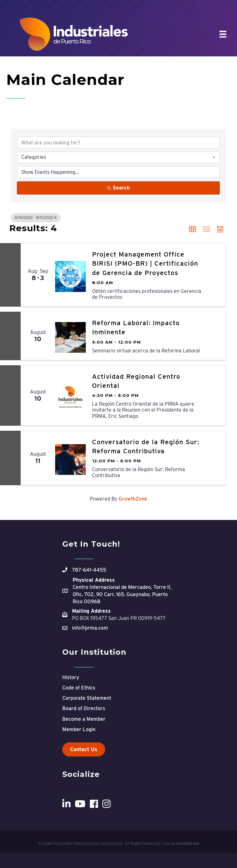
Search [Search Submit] (118, 188)
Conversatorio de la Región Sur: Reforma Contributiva (146, 446)
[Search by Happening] (118, 172)
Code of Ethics (79, 688)
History (71, 677)
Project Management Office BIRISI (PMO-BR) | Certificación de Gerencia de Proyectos (145, 263)
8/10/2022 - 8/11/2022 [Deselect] (36, 218)
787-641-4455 (89, 570)
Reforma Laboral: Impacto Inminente (136, 327)
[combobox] (118, 157)
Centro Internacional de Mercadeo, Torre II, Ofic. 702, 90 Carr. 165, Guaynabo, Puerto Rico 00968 (122, 594)
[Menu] (223, 34)
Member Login (79, 729)
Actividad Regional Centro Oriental (136, 381)
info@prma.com (90, 628)
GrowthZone (133, 499)
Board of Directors (84, 708)
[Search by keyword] (118, 143)
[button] (193, 229)
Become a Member (84, 719)
